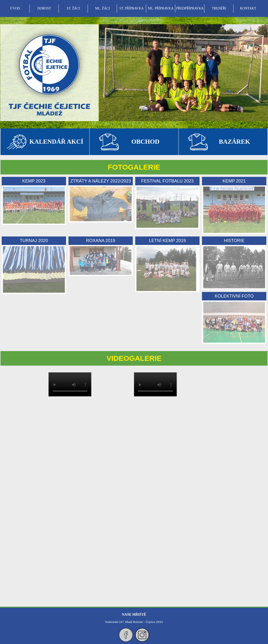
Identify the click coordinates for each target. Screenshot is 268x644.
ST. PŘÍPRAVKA (132, 8)
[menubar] (132, 8)
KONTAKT (248, 8)
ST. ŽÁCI (73, 8)
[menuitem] (15, 8)
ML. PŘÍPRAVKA (161, 8)
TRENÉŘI (219, 8)
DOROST (44, 8)
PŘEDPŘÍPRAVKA (190, 8)
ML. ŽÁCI (103, 8)
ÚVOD (15, 8)
